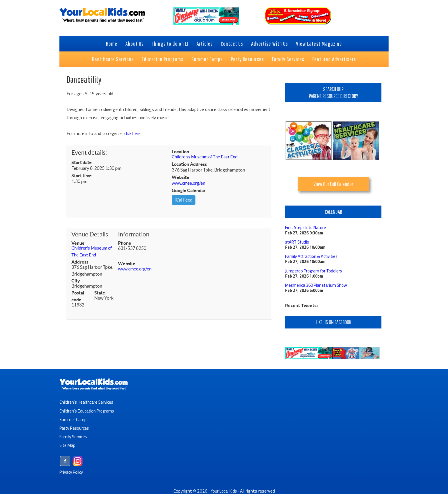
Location (180, 152)
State (100, 293)
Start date (82, 162)
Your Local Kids (224, 490)
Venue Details (90, 235)
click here (133, 133)
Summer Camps (74, 419)
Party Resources (76, 427)
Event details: (89, 153)
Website (180, 178)
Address (80, 262)
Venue (78, 244)
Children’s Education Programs (89, 410)
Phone (125, 244)
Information (134, 235)
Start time (82, 176)
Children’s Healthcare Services (88, 401)
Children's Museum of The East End (206, 157)
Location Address (189, 165)
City (76, 281)
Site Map (68, 444)
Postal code (78, 297)
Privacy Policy (73, 471)
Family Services (74, 436)
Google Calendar (189, 191)
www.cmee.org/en (189, 184)
